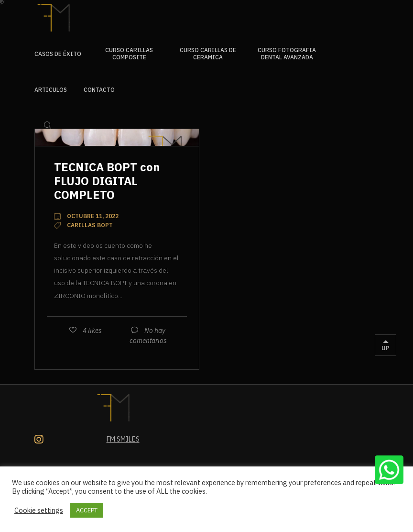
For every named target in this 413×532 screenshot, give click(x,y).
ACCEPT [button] (87, 510)
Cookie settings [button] (39, 510)
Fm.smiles (123, 439)
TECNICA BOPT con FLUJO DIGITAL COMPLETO (107, 181)
